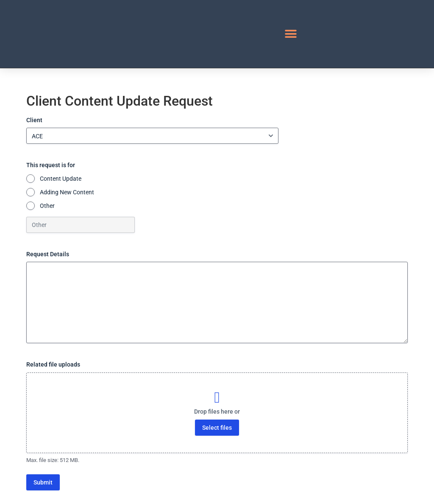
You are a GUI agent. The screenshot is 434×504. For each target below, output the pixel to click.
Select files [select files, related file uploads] (217, 428)
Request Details (48, 254)
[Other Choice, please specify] (81, 225)
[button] (291, 34)
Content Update (61, 179)
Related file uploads (53, 364)
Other (47, 206)
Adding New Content (67, 192)
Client (34, 120)
